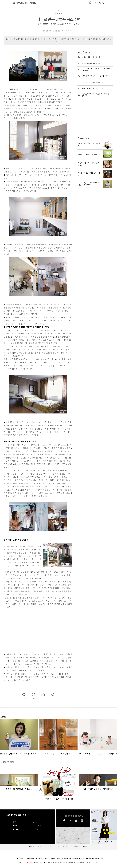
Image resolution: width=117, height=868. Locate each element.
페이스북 (64, 821)
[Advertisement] (18, 630)
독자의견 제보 (34, 859)
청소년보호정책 (99, 859)
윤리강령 (28, 859)
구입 (113, 842)
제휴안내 (76, 859)
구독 (107, 842)
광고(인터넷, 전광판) (68, 859)
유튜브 (76, 821)
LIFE (59, 11)
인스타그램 (70, 821)
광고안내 (22, 859)
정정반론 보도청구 (44, 859)
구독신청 (16, 859)
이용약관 (82, 859)
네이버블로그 (82, 821)
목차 (101, 842)
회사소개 (59, 859)
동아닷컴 (53, 859)
